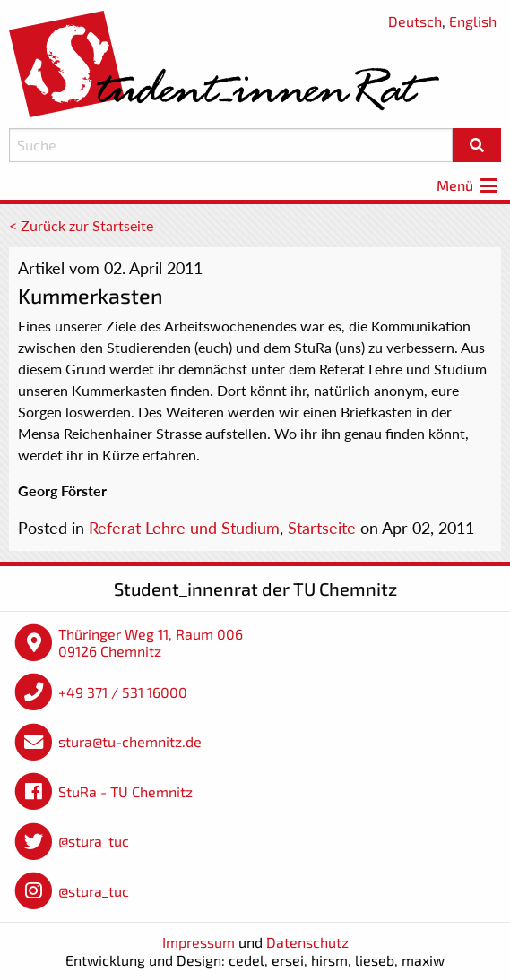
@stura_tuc (94, 841)
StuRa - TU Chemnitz (125, 791)
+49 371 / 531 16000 (123, 692)
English (473, 21)
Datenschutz (307, 942)
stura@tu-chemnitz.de (130, 741)
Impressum (199, 942)
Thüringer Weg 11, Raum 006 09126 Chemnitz (151, 643)
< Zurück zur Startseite (81, 225)
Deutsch (415, 21)
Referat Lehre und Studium (184, 528)
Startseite (322, 528)
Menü (469, 185)
